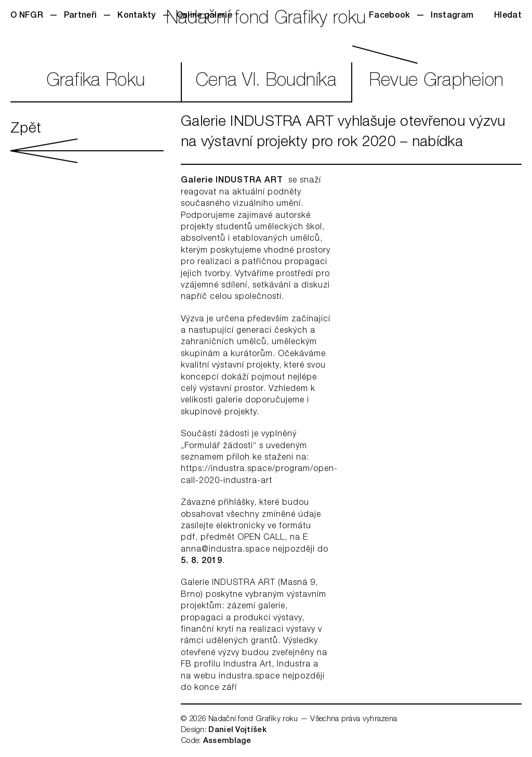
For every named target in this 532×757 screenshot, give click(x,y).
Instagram (452, 16)
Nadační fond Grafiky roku (266, 19)
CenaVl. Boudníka (266, 82)
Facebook (389, 16)
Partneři (80, 16)
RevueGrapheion (437, 82)
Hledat (508, 16)
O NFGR (27, 16)
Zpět (87, 142)
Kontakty (136, 16)
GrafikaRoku (96, 82)
